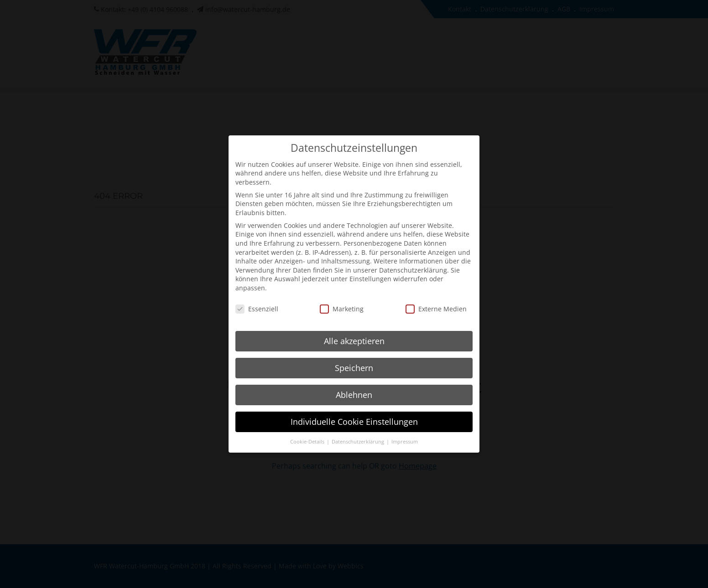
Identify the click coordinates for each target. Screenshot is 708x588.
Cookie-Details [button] (308, 434)
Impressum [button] (405, 434)
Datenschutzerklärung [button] (359, 434)
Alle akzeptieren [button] (354, 333)
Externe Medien (436, 301)
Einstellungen (370, 271)
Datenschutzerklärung (413, 262)
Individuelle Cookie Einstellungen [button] (354, 414)
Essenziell (257, 301)
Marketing (342, 301)
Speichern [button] (354, 360)
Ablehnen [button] (354, 387)
